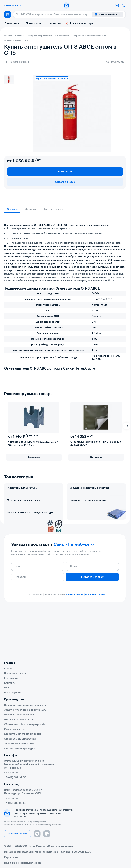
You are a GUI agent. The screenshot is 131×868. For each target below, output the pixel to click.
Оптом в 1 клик (65, 182)
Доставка (31, 209)
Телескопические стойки (19, 744)
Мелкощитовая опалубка (19, 715)
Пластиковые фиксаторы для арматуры (30, 543)
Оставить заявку (92, 622)
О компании (11, 678)
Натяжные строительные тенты (88, 515)
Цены (7, 688)
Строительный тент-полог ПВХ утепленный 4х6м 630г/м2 (96, 444)
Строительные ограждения (20, 739)
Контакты (55, 23)
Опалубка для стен (15, 729)
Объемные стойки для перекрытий (24, 724)
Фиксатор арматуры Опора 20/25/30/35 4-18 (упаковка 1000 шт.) (34, 444)
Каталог (9, 669)
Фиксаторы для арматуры (22, 488)
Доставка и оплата (15, 673)
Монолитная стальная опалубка (26, 515)
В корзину (65, 172)
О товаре (12, 209)
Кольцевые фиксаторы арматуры (89, 488)
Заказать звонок (18, 834)
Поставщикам (12, 693)
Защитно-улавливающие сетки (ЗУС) (26, 710)
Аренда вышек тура (79, 23)
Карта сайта (11, 857)
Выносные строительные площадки (25, 705)
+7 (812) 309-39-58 (15, 777)
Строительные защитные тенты (22, 734)
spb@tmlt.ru (11, 773)
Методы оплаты (53, 209)
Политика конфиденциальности (23, 863)
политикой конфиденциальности (85, 640)
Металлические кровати (18, 720)
